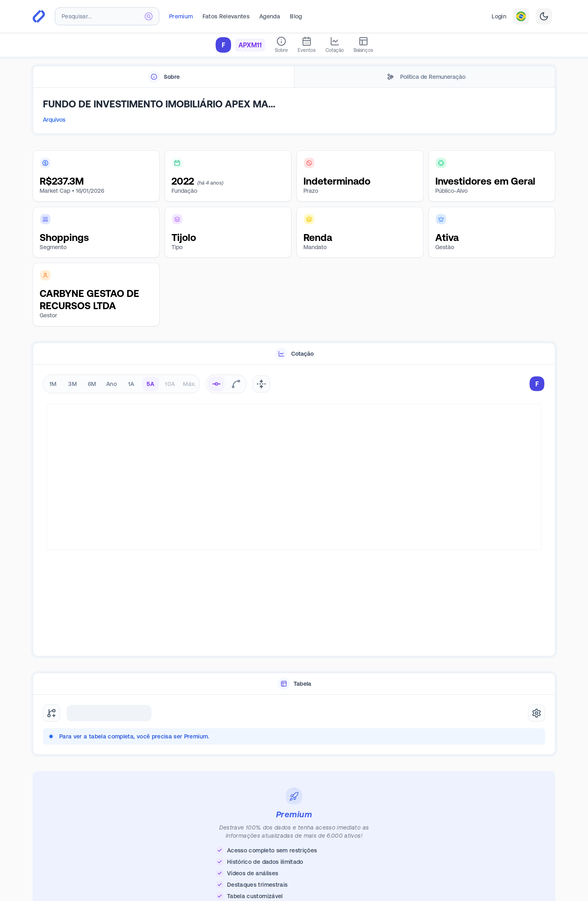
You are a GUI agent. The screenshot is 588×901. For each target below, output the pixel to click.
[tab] (164, 77)
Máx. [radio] (189, 384)
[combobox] (107, 16)
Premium (181, 16)
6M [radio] (92, 384)
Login (499, 16)
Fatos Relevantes (226, 16)
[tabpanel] (294, 111)
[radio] (216, 384)
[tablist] (294, 77)
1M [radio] (53, 384)
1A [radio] (131, 384)
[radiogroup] (121, 384)
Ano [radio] (111, 384)
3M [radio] (72, 384)
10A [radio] (170, 384)
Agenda (270, 16)
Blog (296, 16)
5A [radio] (150, 384)
